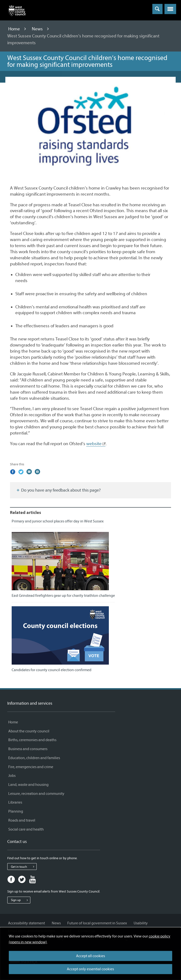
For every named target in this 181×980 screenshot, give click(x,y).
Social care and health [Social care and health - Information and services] (26, 829)
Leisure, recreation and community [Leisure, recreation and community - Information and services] (36, 794)
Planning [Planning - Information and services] (16, 811)
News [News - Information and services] (56, 923)
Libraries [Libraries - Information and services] (15, 802)
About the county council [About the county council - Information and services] (29, 731)
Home (15, 29)
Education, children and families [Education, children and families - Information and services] (34, 758)
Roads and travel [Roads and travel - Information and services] (22, 820)
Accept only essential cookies (90, 969)
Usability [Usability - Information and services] (141, 923)
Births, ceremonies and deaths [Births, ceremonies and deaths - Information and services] (32, 740)
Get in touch (24, 867)
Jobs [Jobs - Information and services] (12, 776)
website (94, 444)
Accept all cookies (90, 956)
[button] (170, 9)
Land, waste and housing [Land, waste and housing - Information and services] (28, 785)
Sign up (21, 900)
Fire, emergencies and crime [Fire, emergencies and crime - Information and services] (31, 767)
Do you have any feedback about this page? (58, 490)
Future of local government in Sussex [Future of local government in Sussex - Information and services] (97, 923)
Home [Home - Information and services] (13, 722)
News (38, 29)
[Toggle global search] (157, 9)
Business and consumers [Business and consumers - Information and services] (28, 749)
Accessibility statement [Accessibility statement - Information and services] (26, 923)
